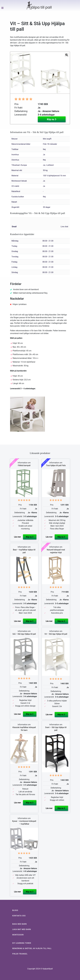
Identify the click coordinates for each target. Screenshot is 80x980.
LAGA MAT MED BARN (22, 929)
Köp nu (52, 119)
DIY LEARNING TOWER (22, 943)
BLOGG (15, 910)
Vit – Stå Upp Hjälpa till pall (56, 634)
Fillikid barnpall (24, 465)
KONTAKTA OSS (19, 916)
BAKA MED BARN (19, 924)
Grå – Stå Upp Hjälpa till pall (24, 634)
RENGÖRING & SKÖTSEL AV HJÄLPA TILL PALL (32, 948)
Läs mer (17, 537)
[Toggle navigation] (1, 12)
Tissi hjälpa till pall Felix (56, 465)
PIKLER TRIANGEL (20, 954)
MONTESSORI (18, 935)
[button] (12, 73)
